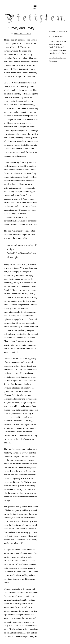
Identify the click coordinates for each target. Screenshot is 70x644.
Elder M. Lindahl (22, 33)
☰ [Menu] (35, 6)
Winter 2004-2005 (56, 36)
